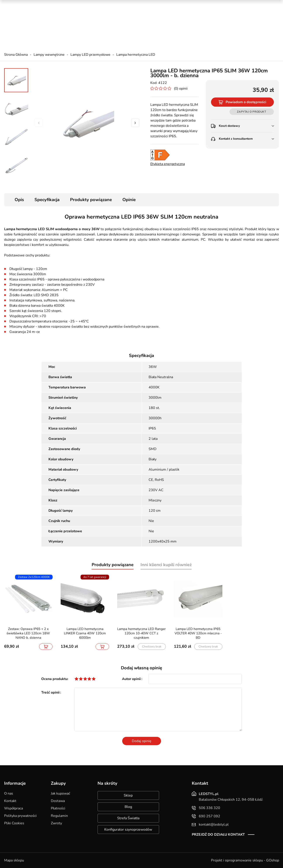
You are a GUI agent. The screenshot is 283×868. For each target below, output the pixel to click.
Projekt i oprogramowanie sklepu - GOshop (245, 860)
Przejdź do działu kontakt (218, 835)
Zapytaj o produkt (251, 112)
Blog (128, 807)
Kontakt (10, 801)
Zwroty (56, 823)
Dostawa (58, 801)
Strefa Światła (128, 818)
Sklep (128, 795)
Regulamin (59, 816)
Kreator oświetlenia (179, 4)
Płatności (58, 808)
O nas (9, 793)
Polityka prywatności (20, 816)
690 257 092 (89, 20)
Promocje (207, 4)
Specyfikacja (47, 200)
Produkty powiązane (91, 200)
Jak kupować (60, 793)
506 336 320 (89, 16)
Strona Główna (16, 55)
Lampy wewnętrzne (49, 55)
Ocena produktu (54, 679)
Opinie (129, 200)
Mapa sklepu (14, 860)
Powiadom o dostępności (246, 102)
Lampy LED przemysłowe (90, 55)
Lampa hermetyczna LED (136, 55)
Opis (19, 200)
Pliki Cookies (14, 823)
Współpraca (14, 808)
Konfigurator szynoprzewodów (128, 830)
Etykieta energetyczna (168, 164)
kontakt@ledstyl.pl (93, 24)
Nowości (227, 4)
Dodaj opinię (142, 741)
